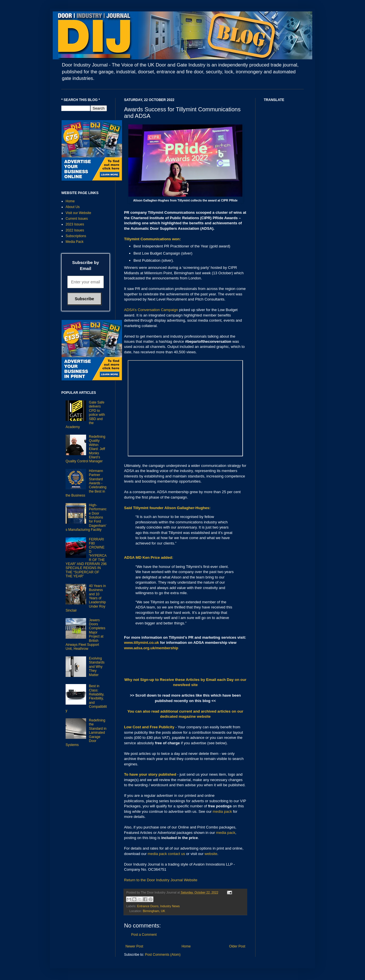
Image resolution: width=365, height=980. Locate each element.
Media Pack (75, 242)
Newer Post (134, 946)
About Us (73, 207)
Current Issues (77, 219)
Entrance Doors (148, 906)
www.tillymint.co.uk (142, 643)
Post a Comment (144, 935)
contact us (177, 854)
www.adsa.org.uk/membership (151, 648)
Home (186, 946)
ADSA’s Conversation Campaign (151, 310)
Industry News (170, 906)
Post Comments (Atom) (163, 955)
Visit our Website (78, 213)
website (211, 854)
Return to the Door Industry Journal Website (161, 880)
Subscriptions (76, 236)
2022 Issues (75, 230)
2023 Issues (75, 224)
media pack (222, 811)
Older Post (237, 946)
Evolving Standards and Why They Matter (97, 667)
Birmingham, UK (154, 911)
